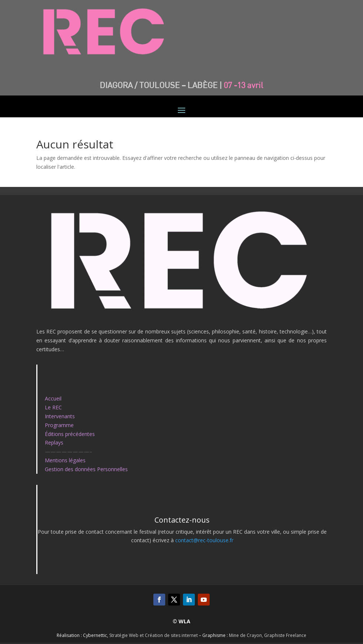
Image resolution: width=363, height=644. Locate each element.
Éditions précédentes (70, 434)
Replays (54, 442)
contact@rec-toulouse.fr (204, 540)
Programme (59, 425)
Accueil (53, 398)
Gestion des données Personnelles (86, 469)
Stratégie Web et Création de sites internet (154, 635)
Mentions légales (65, 460)
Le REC (53, 407)
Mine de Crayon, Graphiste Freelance (268, 635)
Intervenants (60, 416)
